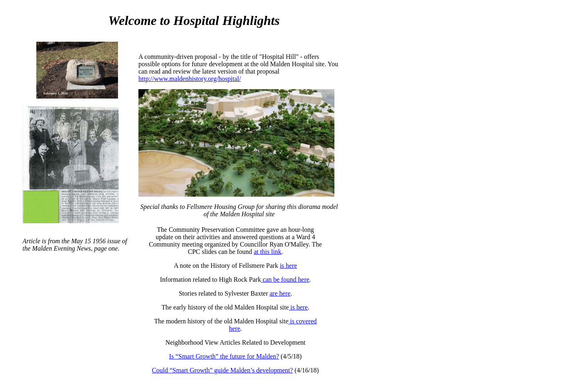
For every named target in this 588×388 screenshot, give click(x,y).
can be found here (285, 279)
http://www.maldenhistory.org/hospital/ (190, 79)
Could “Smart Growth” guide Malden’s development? (222, 370)
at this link (267, 252)
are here (280, 293)
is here (288, 266)
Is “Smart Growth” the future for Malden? (224, 356)
